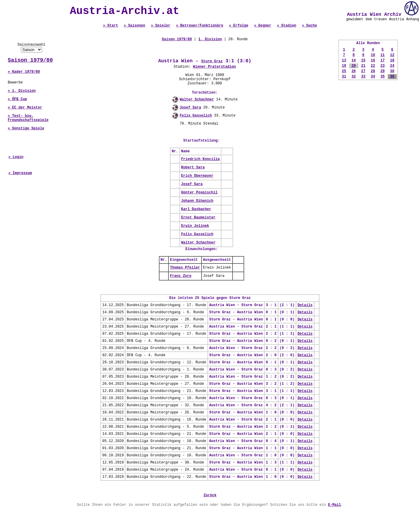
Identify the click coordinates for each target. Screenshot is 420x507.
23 (382, 66)
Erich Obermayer (197, 176)
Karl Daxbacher (196, 209)
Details (305, 305)
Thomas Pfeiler (185, 268)
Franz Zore (181, 276)
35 (382, 77)
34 (373, 77)
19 (344, 66)
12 (392, 55)
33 (363, 77)
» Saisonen (134, 26)
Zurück (210, 495)
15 (363, 61)
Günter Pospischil (199, 193)
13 (344, 61)
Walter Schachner (197, 100)
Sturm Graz (212, 61)
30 (392, 71)
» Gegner (263, 26)
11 (382, 55)
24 (392, 66)
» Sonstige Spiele (26, 128)
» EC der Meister (25, 108)
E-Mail (335, 505)
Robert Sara (193, 168)
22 (373, 66)
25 (344, 71)
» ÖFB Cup (17, 99)
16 (373, 61)
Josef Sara (190, 108)
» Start (111, 26)
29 (382, 71)
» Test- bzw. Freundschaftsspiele (28, 118)
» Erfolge (239, 26)
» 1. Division (22, 91)
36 (392, 77)
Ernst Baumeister (198, 218)
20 (354, 66)
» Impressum (20, 173)
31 (344, 77)
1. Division (210, 39)
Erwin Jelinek (195, 226)
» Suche (309, 26)
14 (354, 61)
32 (354, 77)
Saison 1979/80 (30, 60)
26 (354, 71)
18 (392, 61)
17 (382, 61)
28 (373, 71)
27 (363, 71)
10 (373, 55)
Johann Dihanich (197, 201)
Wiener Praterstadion (214, 67)
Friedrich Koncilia (201, 159)
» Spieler (161, 26)
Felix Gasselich (196, 116)
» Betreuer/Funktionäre (199, 26)
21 (363, 66)
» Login (16, 157)
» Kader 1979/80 (24, 72)
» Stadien (287, 26)
